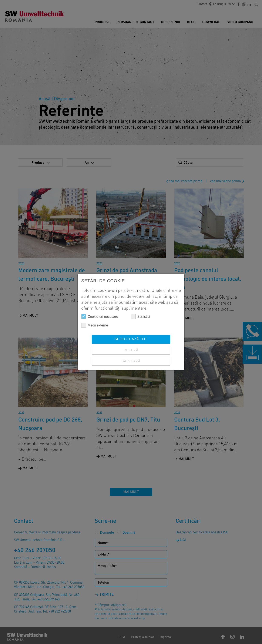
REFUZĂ (131, 350)
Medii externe (95, 325)
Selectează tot (131, 339)
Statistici (141, 316)
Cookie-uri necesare (100, 316)
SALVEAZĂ (131, 361)
